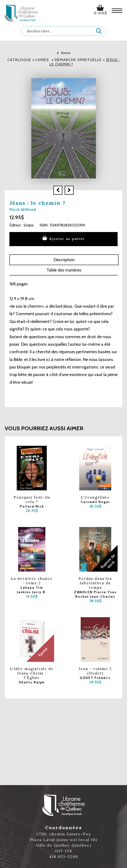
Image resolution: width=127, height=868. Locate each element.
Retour (64, 53)
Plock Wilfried (23, 210)
